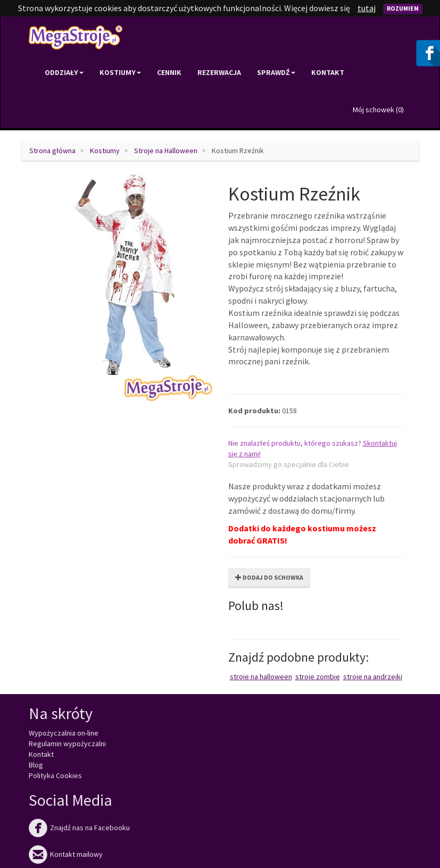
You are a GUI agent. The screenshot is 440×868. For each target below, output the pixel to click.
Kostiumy (105, 151)
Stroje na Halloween (166, 151)
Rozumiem (403, 8)
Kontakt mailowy (66, 854)
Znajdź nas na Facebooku (79, 828)
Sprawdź (276, 72)
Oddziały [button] (64, 72)
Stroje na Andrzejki (373, 677)
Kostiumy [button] (120, 72)
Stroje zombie (318, 677)
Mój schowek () (378, 110)
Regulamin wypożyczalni (67, 744)
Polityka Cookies (55, 775)
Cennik (169, 72)
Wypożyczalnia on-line (64, 733)
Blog (36, 765)
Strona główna (52, 151)
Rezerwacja (219, 72)
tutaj (367, 8)
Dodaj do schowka (269, 577)
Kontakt (328, 72)
